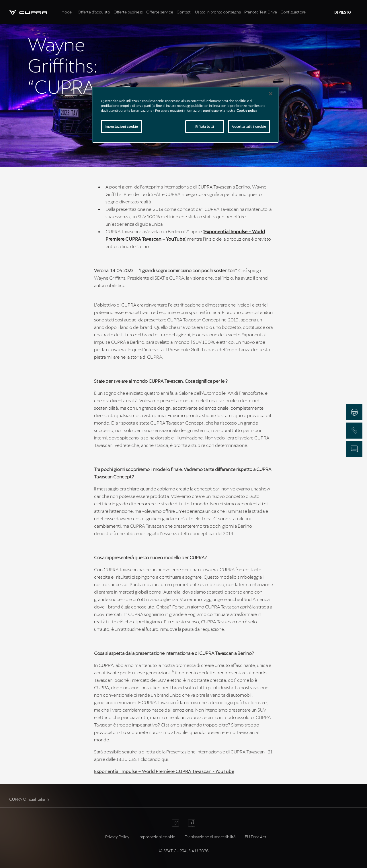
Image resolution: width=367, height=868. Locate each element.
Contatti (184, 12)
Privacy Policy (117, 837)
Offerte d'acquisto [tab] (94, 12)
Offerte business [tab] (128, 12)
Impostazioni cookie (157, 837)
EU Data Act (256, 837)
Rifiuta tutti (205, 126)
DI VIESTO (343, 12)
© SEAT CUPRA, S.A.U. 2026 (184, 851)
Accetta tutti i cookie (249, 126)
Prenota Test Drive (261, 12)
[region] (186, 115)
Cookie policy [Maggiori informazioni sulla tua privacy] (247, 110)
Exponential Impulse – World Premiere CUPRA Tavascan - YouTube (164, 771)
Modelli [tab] (68, 12)
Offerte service (160, 12)
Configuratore (293, 12)
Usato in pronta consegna (218, 12)
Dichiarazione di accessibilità (210, 837)
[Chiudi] (271, 94)
